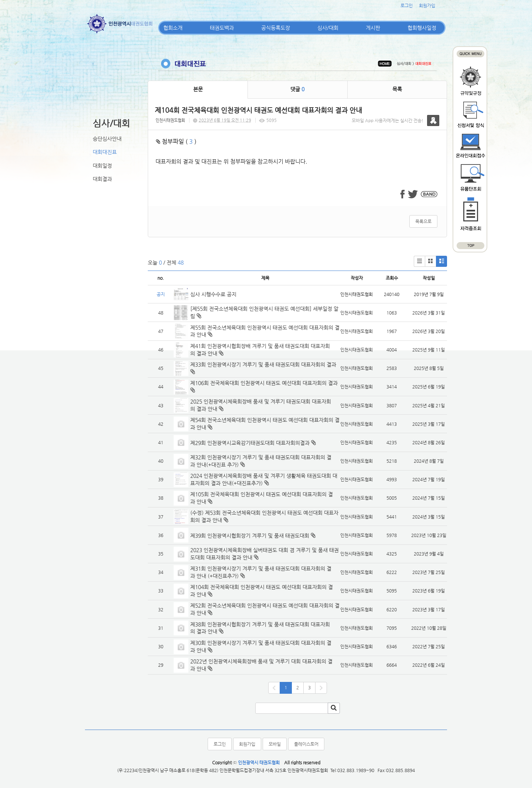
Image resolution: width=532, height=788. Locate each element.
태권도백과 (222, 28)
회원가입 (427, 6)
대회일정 (102, 166)
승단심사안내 (107, 139)
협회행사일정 (422, 28)
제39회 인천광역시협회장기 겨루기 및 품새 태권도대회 (250, 536)
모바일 (275, 744)
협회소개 (173, 28)
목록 (397, 89)
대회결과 (102, 179)
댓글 (297, 89)
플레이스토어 (306, 744)
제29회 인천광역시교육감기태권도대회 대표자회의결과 (250, 443)
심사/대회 (328, 28)
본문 (198, 89)
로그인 (407, 6)
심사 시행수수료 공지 (213, 294)
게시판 (373, 28)
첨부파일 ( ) (176, 141)
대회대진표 (105, 152)
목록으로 (423, 221)
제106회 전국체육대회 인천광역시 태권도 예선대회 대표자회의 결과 (265, 383)
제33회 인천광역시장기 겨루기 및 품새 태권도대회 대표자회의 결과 (263, 364)
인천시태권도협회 (170, 120)
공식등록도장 (276, 28)
